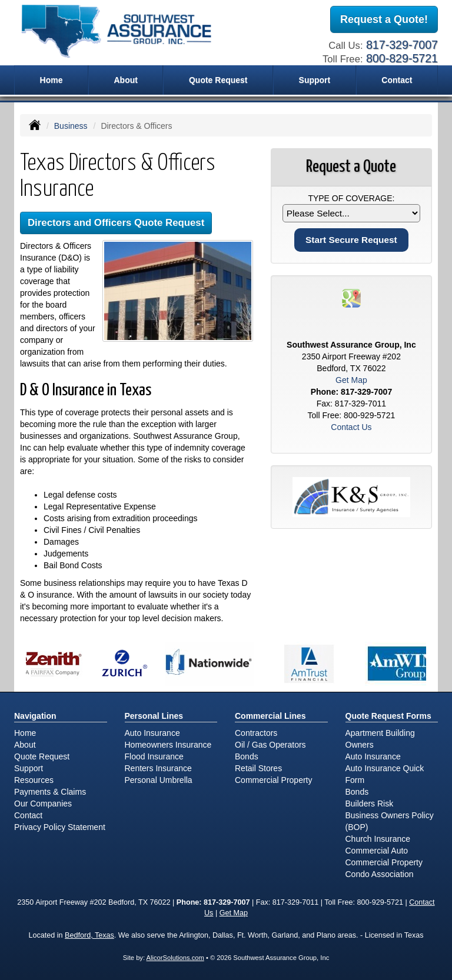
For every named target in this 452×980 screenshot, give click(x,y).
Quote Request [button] (218, 80)
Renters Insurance (158, 768)
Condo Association (380, 874)
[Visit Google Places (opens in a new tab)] (351, 298)
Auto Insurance (152, 733)
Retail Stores (258, 768)
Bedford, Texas (89, 935)
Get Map (351, 380)
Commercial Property (273, 780)
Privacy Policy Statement (60, 827)
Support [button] (315, 80)
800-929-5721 (369, 415)
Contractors (256, 733)
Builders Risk (370, 804)
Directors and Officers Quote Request (116, 223)
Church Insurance (378, 839)
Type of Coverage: (351, 198)
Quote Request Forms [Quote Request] (388, 716)
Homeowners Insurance (168, 745)
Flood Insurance (154, 756)
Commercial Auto (377, 851)
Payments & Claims (50, 792)
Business (71, 126)
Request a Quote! (384, 19)
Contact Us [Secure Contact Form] (351, 427)
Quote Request (42, 756)
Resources (34, 780)
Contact (397, 80)
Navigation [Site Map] (35, 716)
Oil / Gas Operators (270, 745)
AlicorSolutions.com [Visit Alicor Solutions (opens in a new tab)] (175, 958)
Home (51, 80)
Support (29, 768)
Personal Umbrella (159, 780)
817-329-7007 (402, 45)
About (125, 80)
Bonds (247, 756)
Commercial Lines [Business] (270, 716)
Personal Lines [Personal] (154, 716)
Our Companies (43, 804)
